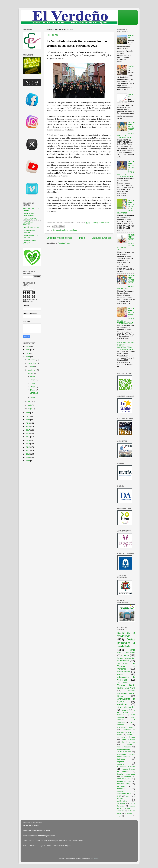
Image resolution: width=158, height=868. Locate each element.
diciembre (32, 360)
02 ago (33, 397)
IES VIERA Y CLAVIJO (28, 223)
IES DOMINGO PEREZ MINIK (29, 215)
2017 (28, 430)
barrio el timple (128, 739)
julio (30, 402)
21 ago (33, 376)
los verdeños (126, 776)
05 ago (33, 387)
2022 (28, 413)
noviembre (32, 363)
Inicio (82, 238)
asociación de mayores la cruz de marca (126, 732)
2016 (28, 433)
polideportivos (122, 801)
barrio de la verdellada (126, 634)
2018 (28, 427)
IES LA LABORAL (30, 219)
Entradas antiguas (102, 238)
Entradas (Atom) (64, 243)
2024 (28, 353)
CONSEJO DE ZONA (126, 767)
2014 (28, 440)
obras (120, 674)
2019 (28, 423)
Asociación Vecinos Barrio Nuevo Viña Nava (126, 685)
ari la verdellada (124, 752)
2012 (28, 447)
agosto (31, 373)
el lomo (121, 786)
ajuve (126, 655)
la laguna (129, 813)
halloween (121, 759)
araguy (120, 816)
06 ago (33, 383)
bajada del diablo (124, 749)
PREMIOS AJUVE (126, 727)
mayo (30, 409)
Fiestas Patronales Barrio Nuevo (126, 693)
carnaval (121, 764)
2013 (28, 444)
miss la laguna (124, 779)
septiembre (33, 370)
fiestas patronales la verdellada (65, 230)
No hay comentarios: (101, 223)
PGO (119, 796)
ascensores (121, 803)
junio (30, 405)
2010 (28, 454)
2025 (28, 350)
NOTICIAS (52, 35)
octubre (31, 366)
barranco (121, 715)
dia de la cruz (128, 742)
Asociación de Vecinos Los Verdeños (126, 666)
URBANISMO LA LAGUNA (30, 242)
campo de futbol (124, 781)
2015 (28, 437)
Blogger (96, 858)
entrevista (121, 811)
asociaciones (128, 816)
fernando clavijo (124, 784)
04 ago (33, 390)
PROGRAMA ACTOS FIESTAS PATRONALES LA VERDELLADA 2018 (126, 346)
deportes (121, 762)
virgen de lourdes (126, 707)
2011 (28, 450)
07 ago (33, 380)
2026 (28, 346)
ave (128, 796)
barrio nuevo (124, 672)
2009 (28, 457)
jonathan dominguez (126, 774)
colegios (125, 710)
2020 (28, 420)
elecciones (122, 704)
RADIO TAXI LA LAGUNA (29, 231)
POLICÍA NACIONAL (31, 227)
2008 (28, 461)
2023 (28, 357)
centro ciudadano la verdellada (126, 720)
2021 (28, 416)
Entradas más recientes (59, 238)
